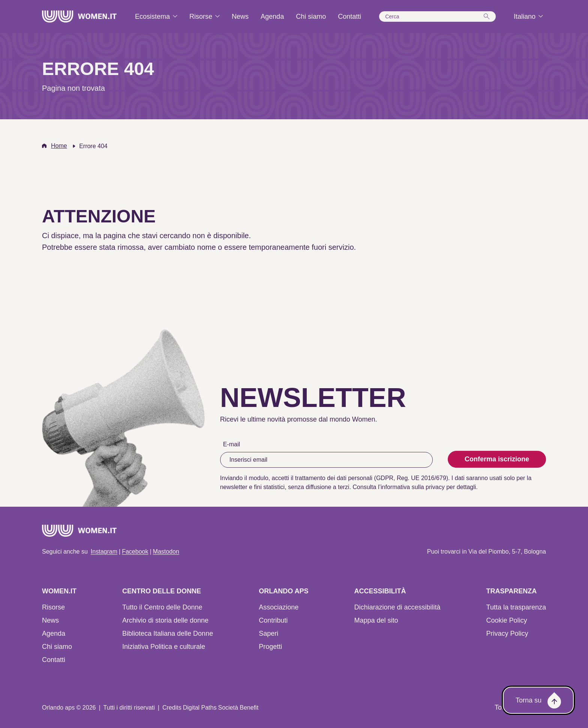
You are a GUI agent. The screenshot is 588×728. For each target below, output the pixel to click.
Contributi (273, 620)
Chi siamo (57, 647)
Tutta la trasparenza (516, 607)
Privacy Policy (507, 633)
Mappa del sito (376, 620)
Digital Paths (200, 708)
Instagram (104, 552)
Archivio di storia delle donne (165, 620)
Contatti (54, 660)
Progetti (270, 647)
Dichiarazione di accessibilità (397, 607)
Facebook (135, 552)
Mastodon (166, 552)
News (50, 620)
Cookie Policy (507, 620)
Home (59, 146)
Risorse (53, 607)
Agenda (54, 633)
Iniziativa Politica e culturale (164, 647)
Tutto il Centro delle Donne (162, 607)
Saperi (268, 633)
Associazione (279, 607)
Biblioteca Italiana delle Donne (168, 633)
